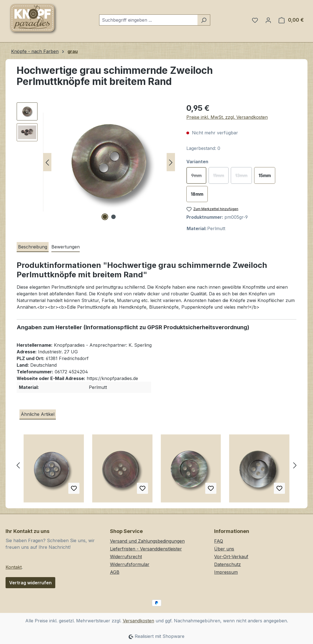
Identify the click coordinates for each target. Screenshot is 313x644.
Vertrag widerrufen (30, 583)
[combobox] (148, 20)
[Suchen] (204, 20)
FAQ (219, 541)
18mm (197, 194)
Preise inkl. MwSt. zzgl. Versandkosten (227, 117)
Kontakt (14, 567)
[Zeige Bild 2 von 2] (113, 217)
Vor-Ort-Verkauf (231, 557)
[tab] (33, 247)
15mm (265, 175)
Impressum (226, 572)
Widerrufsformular (130, 564)
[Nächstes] (171, 162)
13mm (244, 177)
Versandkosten (138, 621)
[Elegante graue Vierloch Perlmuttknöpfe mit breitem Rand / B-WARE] (259, 471)
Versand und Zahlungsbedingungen (147, 541)
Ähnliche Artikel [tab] (38, 414)
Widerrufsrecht (126, 557)
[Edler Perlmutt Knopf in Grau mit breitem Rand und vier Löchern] (54, 471)
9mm (199, 177)
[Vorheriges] (47, 162)
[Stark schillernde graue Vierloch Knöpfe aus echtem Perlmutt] (191, 471)
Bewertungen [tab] (66, 247)
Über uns (224, 549)
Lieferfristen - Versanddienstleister (146, 549)
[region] (96, 162)
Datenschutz (227, 564)
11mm (221, 177)
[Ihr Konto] (268, 20)
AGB (115, 572)
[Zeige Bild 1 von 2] (105, 217)
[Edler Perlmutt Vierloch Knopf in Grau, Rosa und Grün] (122, 471)
